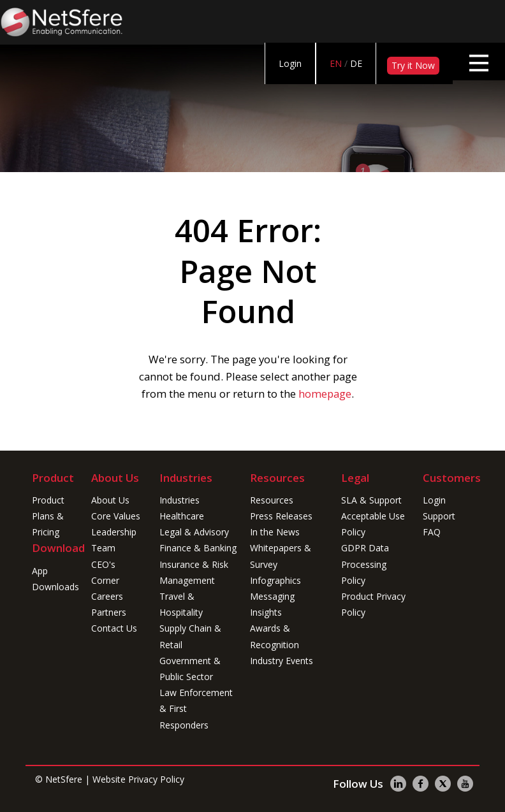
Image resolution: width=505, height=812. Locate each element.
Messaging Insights (272, 604)
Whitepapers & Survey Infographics (281, 564)
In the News (275, 532)
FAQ (432, 532)
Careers (107, 596)
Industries (179, 500)
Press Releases (281, 516)
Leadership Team (114, 540)
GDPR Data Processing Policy (365, 564)
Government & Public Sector (190, 669)
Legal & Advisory (194, 532)
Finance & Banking (198, 548)
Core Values (116, 516)
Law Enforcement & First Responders (196, 708)
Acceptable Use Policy (373, 524)
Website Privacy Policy (138, 779)
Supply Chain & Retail (190, 636)
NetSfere (64, 779)
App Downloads (55, 579)
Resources (272, 500)
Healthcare (182, 516)
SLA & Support (371, 500)
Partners (109, 612)
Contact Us (114, 628)
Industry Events (282, 661)
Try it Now (413, 65)
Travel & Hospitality (181, 604)
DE (356, 63)
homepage (325, 394)
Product (48, 500)
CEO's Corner (105, 572)
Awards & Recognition (274, 636)
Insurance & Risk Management (194, 572)
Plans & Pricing (48, 524)
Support (439, 516)
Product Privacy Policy (373, 604)
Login (290, 63)
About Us (110, 500)
